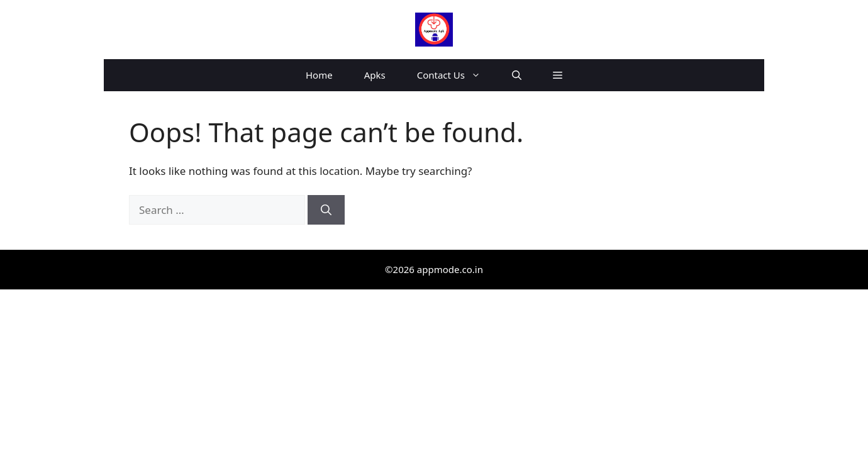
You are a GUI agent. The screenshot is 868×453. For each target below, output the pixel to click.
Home (319, 75)
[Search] (326, 210)
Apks (375, 75)
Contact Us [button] (457, 75)
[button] (517, 75)
